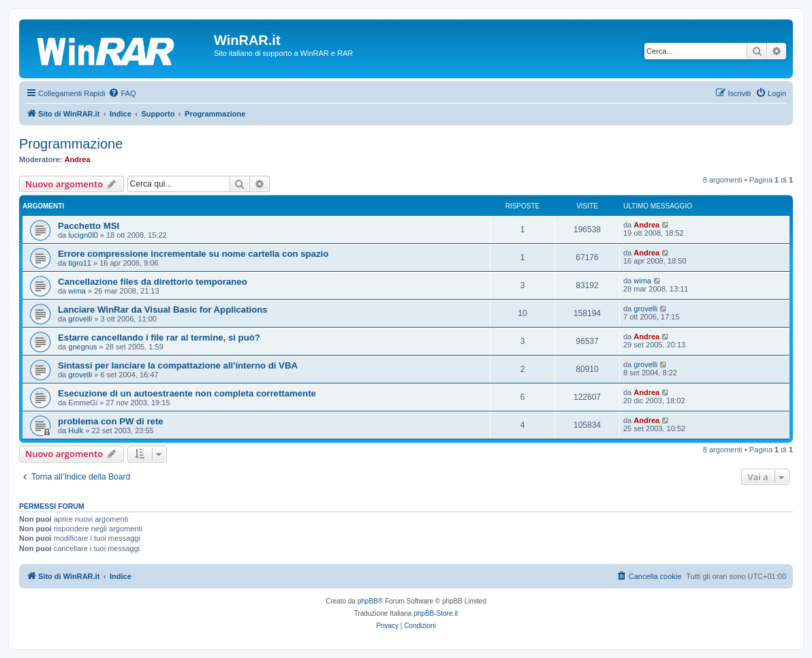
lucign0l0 (83, 235)
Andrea (78, 159)
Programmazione (71, 144)
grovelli (80, 319)
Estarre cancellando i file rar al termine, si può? (159, 338)
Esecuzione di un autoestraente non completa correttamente (187, 393)
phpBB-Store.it (436, 613)
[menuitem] (122, 93)
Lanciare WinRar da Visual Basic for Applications (163, 310)
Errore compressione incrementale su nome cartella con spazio (193, 254)
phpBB (368, 601)
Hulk (76, 430)
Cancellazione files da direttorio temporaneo (153, 282)
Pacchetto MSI (89, 226)
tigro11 (80, 263)
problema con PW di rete (111, 421)
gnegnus (82, 347)
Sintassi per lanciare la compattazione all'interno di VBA (178, 365)
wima (77, 291)
